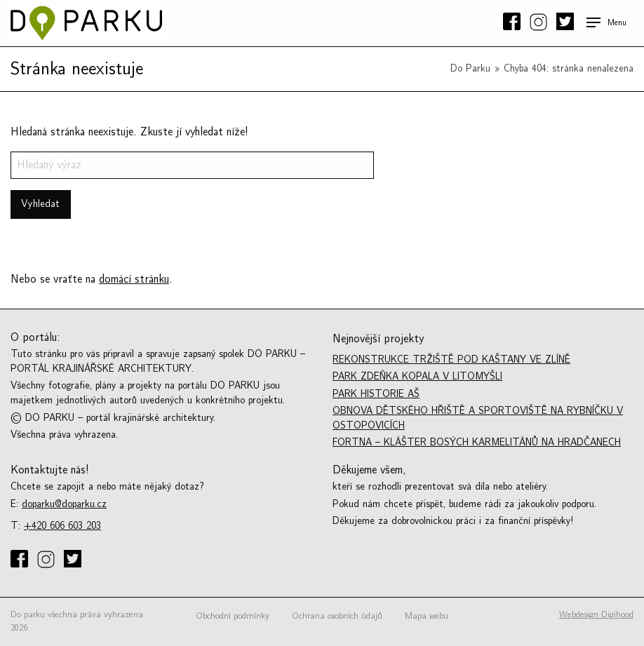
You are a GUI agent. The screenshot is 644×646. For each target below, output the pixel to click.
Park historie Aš (376, 394)
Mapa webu (427, 616)
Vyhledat (40, 204)
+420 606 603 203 (62, 526)
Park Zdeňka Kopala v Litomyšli (417, 376)
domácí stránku (134, 279)
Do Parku (470, 68)
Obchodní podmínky (233, 616)
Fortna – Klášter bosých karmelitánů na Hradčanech (477, 442)
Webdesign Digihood (596, 614)
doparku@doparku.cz (64, 504)
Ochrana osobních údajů (337, 616)
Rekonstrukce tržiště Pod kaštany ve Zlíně (451, 359)
